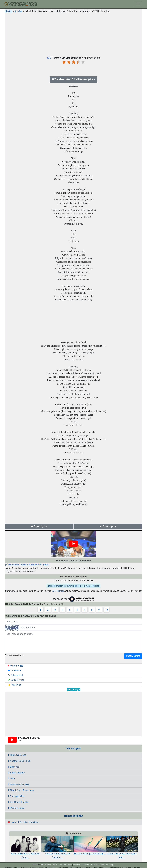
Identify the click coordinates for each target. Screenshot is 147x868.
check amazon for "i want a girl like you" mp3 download (73, 586)
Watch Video (16, 666)
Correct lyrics (108, 526)
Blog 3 (112, 865)
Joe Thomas (58, 591)
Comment (14, 671)
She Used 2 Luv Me (19, 784)
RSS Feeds (67, 865)
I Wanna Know (16, 808)
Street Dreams (16, 773)
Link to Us (77, 865)
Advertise (95, 865)
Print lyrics (15, 685)
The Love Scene (17, 755)
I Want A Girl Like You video (23, 822)
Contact (86, 865)
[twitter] (42, 865)
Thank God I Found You (21, 790)
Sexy (11, 779)
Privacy (48, 865)
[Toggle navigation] (138, 4)
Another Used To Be (19, 761)
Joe (20, 11)
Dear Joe (13, 767)
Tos (60, 865)
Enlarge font (15, 675)
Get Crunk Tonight (18, 802)
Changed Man (16, 796)
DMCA (55, 865)
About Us (104, 865)
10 (107, 610)
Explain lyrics (39, 526)
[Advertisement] (73, 34)
